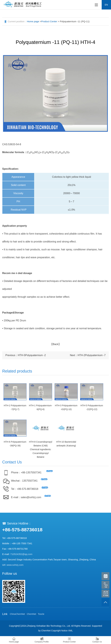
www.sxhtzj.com (15, 565)
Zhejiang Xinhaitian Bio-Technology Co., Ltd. (49, 626)
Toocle (41, 614)
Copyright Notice (59, 631)
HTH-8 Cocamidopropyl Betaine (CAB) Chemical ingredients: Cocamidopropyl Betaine (40, 449)
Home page (33, 21)
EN (106, 5)
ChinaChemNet (17, 614)
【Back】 (55, 344)
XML (70, 631)
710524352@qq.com (21, 554)
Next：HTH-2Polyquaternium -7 (88, 355)
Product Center (49, 21)
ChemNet (31, 614)
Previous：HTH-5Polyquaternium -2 (26, 355)
